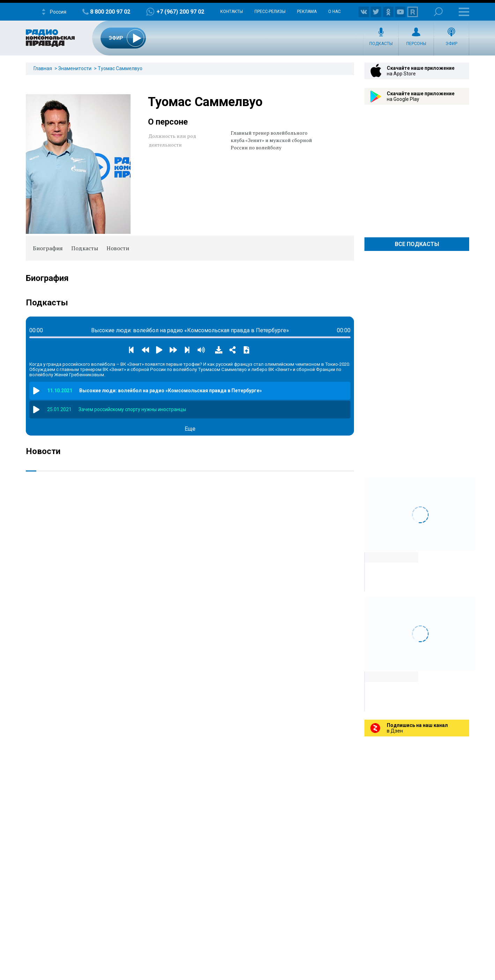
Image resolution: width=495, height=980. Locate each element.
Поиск (438, 12)
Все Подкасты (417, 244)
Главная (43, 68)
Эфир (451, 44)
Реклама (307, 12)
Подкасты (381, 44)
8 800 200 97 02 (110, 12)
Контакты (232, 12)
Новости (118, 248)
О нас (334, 12)
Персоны (416, 44)
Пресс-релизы (270, 12)
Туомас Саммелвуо (120, 68)
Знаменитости (75, 68)
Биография (48, 248)
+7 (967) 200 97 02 (180, 12)
